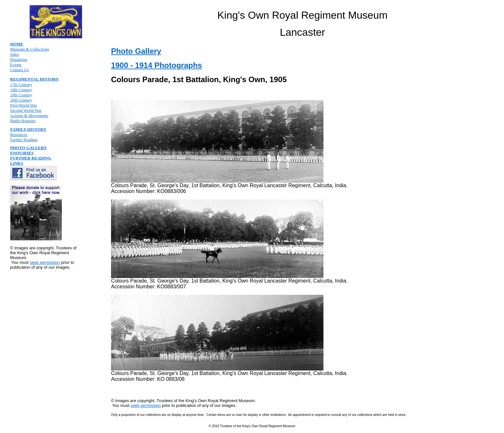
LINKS (17, 163)
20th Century (21, 100)
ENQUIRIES (22, 153)
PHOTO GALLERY (29, 148)
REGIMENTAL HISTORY (35, 79)
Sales (15, 54)
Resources (19, 135)
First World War (24, 105)
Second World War (26, 110)
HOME (17, 44)
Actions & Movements (29, 115)
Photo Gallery (136, 51)
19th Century (21, 95)
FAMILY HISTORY (28, 129)
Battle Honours (23, 121)
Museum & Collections (30, 49)
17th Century (21, 85)
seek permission (45, 262)
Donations (19, 59)
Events (16, 65)
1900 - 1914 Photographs (157, 65)
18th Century (21, 90)
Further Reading (24, 140)
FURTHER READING (31, 158)
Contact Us (20, 70)
